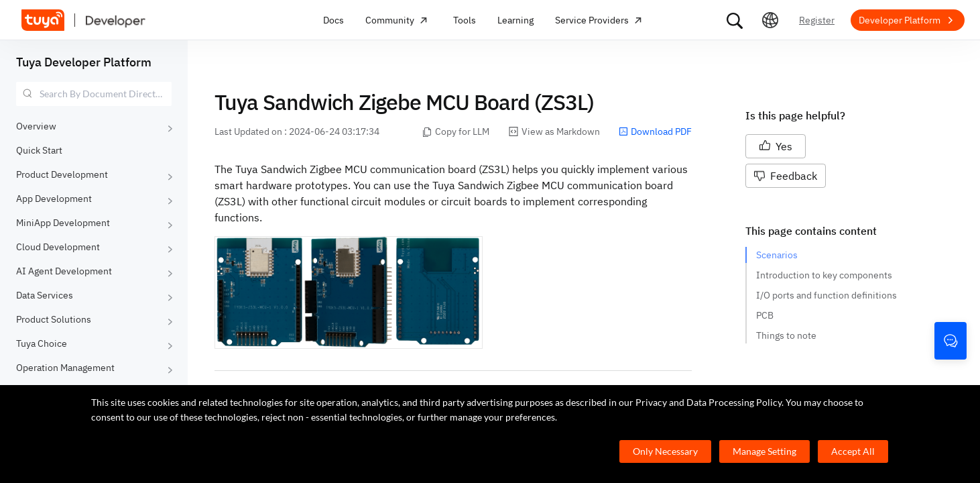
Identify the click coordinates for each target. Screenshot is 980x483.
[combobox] (94, 94)
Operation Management (65, 368)
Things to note (786, 335)
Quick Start (39, 150)
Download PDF (655, 131)
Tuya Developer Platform (84, 62)
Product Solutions (54, 319)
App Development (54, 199)
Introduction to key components (824, 275)
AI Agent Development (64, 271)
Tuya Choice (42, 343)
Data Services (45, 295)
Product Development (62, 174)
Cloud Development (58, 247)
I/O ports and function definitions (826, 295)
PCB (765, 315)
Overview (36, 126)
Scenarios (777, 255)
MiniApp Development (63, 223)
